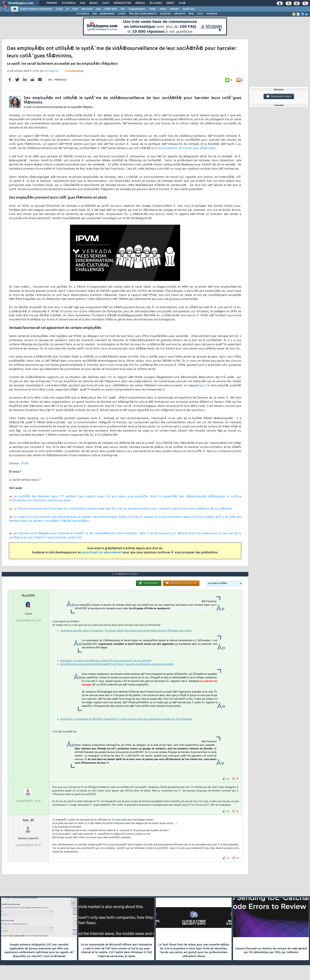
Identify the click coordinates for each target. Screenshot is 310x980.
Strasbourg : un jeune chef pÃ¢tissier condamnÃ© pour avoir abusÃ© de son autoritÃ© (106, 661)
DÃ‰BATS (180, 14)
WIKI (191, 14)
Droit (170, 3)
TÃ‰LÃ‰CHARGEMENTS (143, 14)
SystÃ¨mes (189, 9)
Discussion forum (279, 97)
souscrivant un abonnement (102, 553)
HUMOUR (212, 14)
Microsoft (87, 9)
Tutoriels (69, 3)
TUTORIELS (83, 14)
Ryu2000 (28, 596)
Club (182, 3)
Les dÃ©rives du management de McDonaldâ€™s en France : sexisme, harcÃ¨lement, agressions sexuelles (117, 664)
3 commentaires (74, 71)
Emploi (140, 3)
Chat (106, 3)
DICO (200, 14)
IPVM (25, 464)
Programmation (137, 9)
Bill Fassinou (52, 71)
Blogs (94, 3)
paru (203, 386)
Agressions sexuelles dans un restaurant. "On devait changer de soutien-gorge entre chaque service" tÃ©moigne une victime (126, 631)
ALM (75, 9)
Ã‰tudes (156, 3)
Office (163, 9)
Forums (52, 3)
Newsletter (122, 3)
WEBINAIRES (107, 14)
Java (98, 9)
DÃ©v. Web (111, 9)
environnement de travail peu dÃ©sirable (186, 148)
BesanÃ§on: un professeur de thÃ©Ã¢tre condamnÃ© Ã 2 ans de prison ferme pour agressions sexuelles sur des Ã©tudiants (126, 719)
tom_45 (28, 820)
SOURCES (165, 14)
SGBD (153, 9)
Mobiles (175, 9)
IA (67, 9)
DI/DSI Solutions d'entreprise (36, 9)
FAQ (82, 3)
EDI (123, 9)
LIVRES (122, 14)
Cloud (59, 9)
